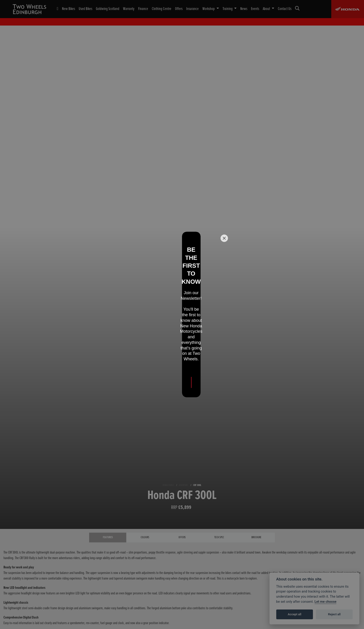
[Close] (224, 276)
